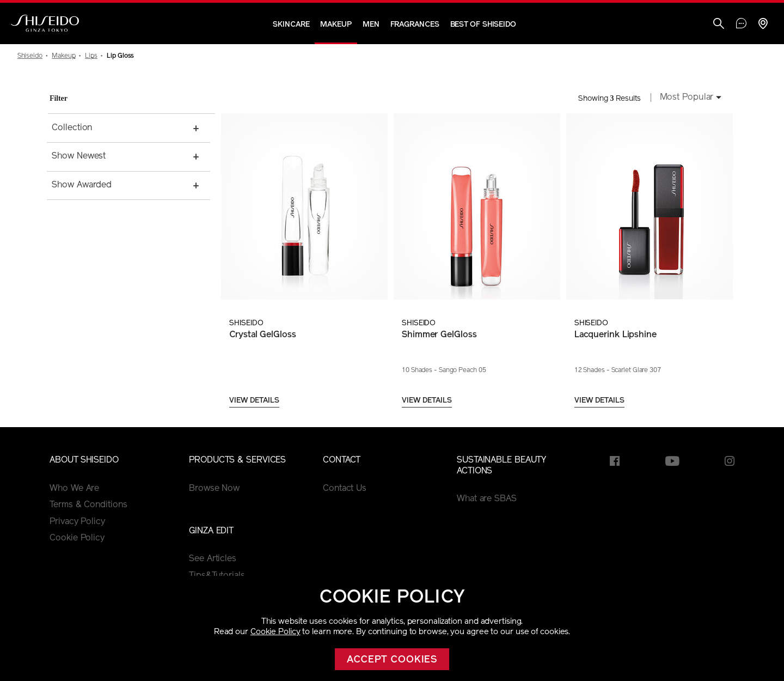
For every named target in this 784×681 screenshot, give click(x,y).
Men (371, 25)
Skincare (291, 25)
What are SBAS (487, 499)
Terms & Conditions (88, 505)
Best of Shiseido (483, 25)
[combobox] (688, 99)
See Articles (213, 559)
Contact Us (345, 489)
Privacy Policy (77, 522)
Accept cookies (392, 660)
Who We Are (74, 489)
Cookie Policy (275, 632)
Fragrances (415, 25)
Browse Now (214, 489)
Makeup (336, 25)
